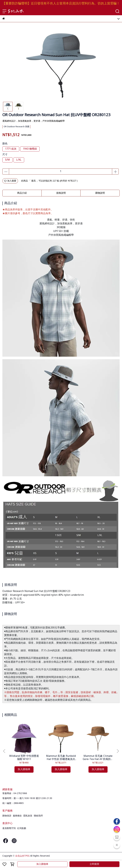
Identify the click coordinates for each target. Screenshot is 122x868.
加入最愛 (10, 181)
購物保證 (7, 816)
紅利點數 (22, 828)
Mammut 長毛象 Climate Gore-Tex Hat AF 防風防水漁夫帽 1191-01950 (98, 758)
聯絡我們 (38, 816)
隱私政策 (28, 816)
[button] (118, 751)
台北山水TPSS (22, 856)
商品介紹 (22, 193)
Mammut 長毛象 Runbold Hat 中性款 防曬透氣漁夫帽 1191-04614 (61, 758)
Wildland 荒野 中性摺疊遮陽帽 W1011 (24, 758)
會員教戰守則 (9, 828)
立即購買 (94, 864)
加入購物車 (42, 864)
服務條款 (17, 816)
